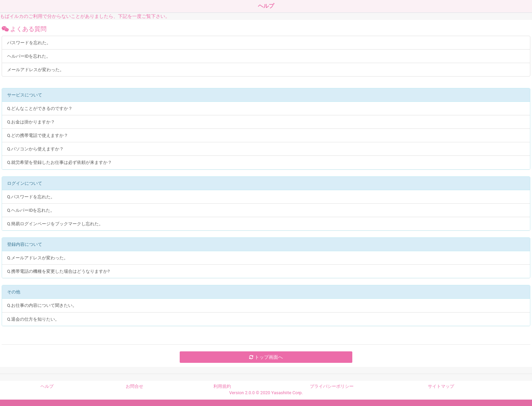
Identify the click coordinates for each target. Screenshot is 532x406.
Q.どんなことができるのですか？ (40, 108)
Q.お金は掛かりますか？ (31, 122)
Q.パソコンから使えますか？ (35, 149)
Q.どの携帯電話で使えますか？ (38, 135)
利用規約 (222, 386)
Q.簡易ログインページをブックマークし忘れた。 (55, 224)
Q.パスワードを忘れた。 (31, 197)
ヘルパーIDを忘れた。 (29, 56)
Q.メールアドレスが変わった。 (38, 258)
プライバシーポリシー (332, 386)
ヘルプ (47, 386)
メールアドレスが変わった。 (36, 70)
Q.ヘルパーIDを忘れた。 (31, 210)
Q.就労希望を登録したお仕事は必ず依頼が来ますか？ (60, 162)
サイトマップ (441, 386)
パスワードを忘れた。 (29, 43)
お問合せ (135, 386)
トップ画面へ (266, 357)
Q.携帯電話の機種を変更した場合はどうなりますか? (58, 271)
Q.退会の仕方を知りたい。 (33, 319)
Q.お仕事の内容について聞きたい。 (42, 305)
